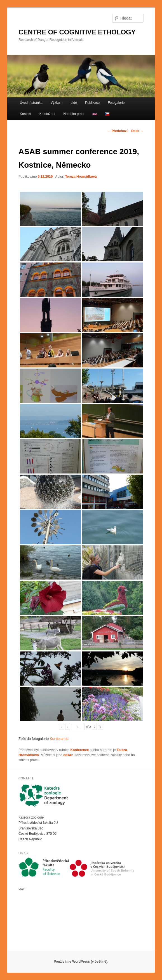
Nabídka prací (74, 114)
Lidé (74, 103)
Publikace (92, 103)
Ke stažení (47, 114)
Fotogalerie (116, 103)
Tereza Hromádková (81, 177)
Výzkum (57, 103)
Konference (59, 739)
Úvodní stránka (31, 103)
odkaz (68, 755)
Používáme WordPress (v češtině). (81, 962)
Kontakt (26, 114)
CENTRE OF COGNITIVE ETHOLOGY (77, 32)
